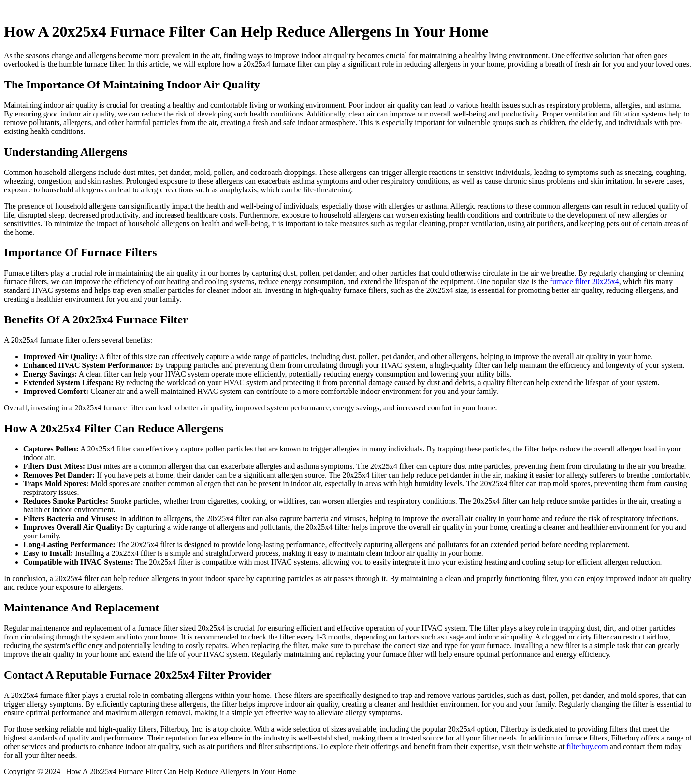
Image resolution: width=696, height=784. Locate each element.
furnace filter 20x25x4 (585, 282)
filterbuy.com (587, 747)
